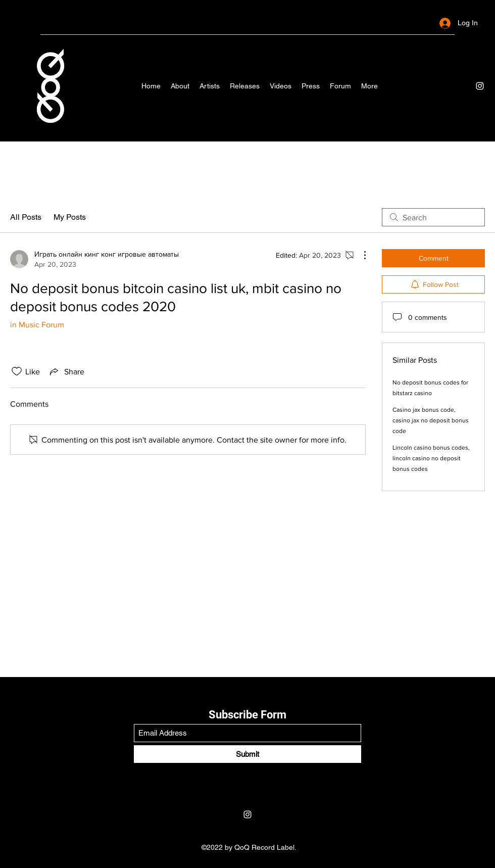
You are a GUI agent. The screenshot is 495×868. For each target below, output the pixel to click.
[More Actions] (360, 255)
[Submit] (247, 754)
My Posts (70, 217)
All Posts (26, 217)
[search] (433, 217)
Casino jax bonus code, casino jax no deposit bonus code (431, 420)
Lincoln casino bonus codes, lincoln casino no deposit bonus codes (431, 458)
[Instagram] (480, 86)
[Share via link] (66, 371)
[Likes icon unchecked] (17, 371)
